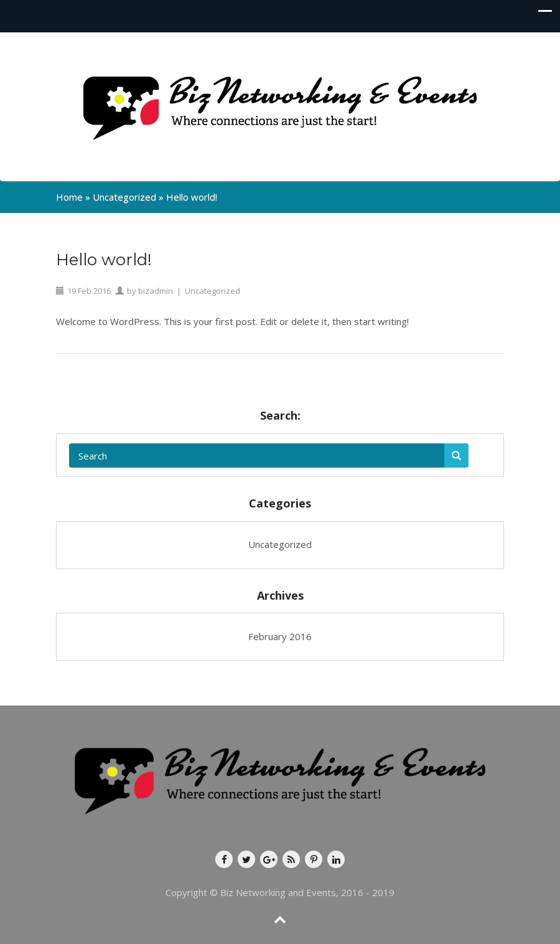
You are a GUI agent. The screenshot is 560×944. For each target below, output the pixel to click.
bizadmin (156, 291)
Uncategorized (124, 197)
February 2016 (280, 636)
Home (69, 197)
